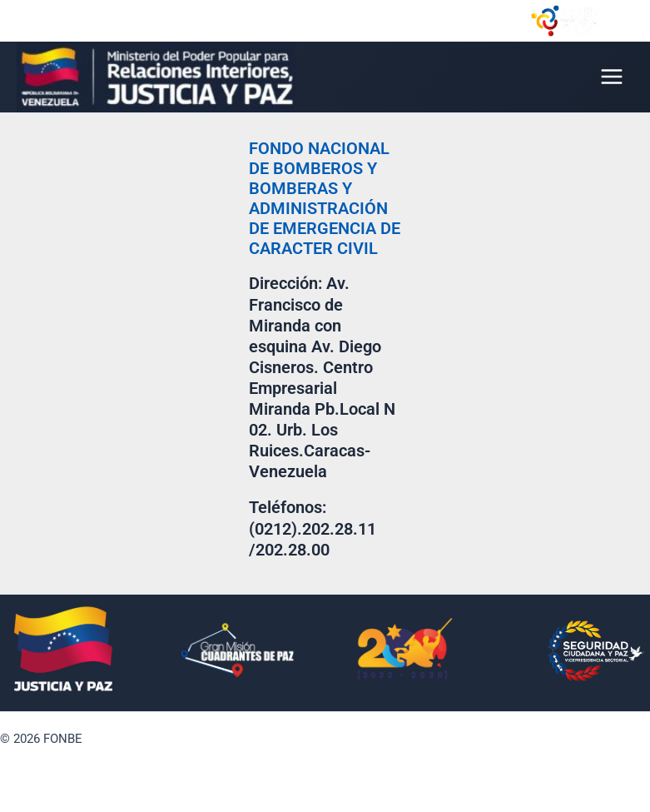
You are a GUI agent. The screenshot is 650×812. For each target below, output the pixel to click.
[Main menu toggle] (612, 77)
